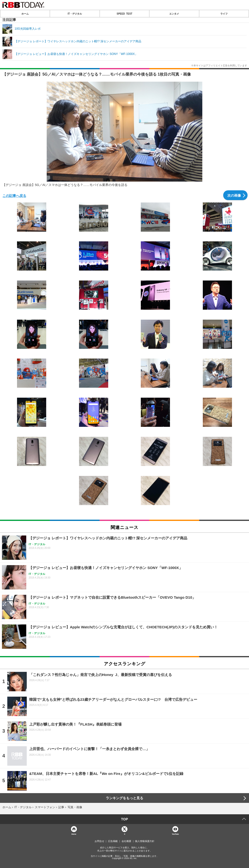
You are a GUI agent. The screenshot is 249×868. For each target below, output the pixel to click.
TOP (125, 819)
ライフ (224, 14)
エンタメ (174, 14)
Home (74, 834)
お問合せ (99, 841)
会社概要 (126, 841)
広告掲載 (113, 841)
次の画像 (234, 195)
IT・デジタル (75, 14)
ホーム (25, 14)
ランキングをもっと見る (124, 798)
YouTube (175, 834)
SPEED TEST (124, 14)
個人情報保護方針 (145, 841)
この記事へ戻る (14, 195)
